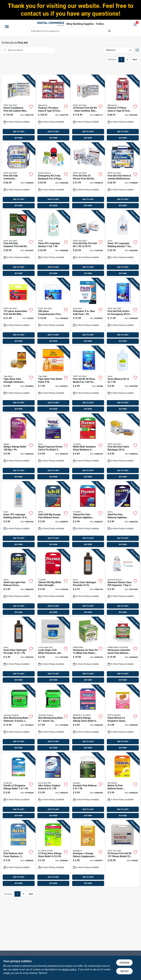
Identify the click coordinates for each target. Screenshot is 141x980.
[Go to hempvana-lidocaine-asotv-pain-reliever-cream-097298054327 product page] (123, 650)
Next (135, 59)
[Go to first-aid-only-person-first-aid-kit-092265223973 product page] (88, 176)
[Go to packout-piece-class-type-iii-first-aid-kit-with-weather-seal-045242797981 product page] (123, 108)
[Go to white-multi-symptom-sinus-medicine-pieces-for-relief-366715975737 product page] (88, 447)
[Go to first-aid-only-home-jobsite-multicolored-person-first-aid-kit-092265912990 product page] (123, 176)
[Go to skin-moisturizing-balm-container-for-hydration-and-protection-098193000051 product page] (53, 718)
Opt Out (124, 971)
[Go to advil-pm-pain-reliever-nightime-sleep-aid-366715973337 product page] (123, 515)
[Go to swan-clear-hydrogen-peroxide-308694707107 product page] (88, 583)
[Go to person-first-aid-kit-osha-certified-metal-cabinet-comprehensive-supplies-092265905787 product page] (88, 108)
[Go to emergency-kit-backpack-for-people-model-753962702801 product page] (53, 176)
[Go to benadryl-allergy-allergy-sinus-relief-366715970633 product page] (88, 718)
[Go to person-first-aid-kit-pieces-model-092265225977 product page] (123, 854)
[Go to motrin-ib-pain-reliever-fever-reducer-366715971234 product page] (123, 786)
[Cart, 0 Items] (135, 25)
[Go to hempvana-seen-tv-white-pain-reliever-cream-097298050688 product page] (88, 650)
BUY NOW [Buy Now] (19, 138)
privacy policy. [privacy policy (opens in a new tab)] (69, 969)
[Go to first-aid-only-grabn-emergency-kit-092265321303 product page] (123, 311)
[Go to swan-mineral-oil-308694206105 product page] (123, 379)
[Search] (110, 31)
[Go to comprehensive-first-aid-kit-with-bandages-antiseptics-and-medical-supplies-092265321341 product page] (53, 311)
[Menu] (7, 27)
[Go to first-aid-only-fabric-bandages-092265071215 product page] (123, 447)
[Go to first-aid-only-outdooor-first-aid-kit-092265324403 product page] (19, 244)
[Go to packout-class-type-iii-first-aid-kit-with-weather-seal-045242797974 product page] (53, 108)
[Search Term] (70, 31)
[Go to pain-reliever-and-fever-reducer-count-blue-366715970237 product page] (19, 854)
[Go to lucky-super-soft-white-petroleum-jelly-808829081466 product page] (53, 650)
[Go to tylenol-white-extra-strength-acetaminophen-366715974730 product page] (53, 583)
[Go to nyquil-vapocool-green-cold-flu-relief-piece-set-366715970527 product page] (53, 447)
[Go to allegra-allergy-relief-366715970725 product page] (19, 447)
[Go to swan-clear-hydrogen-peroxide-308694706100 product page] (19, 650)
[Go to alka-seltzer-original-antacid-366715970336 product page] (53, 786)
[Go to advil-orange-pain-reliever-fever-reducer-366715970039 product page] (53, 515)
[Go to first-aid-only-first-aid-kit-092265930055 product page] (88, 244)
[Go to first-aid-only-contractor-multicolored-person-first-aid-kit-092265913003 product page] (19, 176)
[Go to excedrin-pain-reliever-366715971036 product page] (88, 786)
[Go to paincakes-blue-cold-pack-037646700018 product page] (88, 311)
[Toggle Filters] (137, 50)
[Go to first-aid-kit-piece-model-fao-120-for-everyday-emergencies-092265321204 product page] (88, 379)
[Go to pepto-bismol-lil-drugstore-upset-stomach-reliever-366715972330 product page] (123, 718)
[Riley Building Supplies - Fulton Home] (51, 24)
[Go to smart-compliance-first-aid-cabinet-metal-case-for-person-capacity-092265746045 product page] (19, 108)
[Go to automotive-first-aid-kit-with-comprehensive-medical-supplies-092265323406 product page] (19, 311)
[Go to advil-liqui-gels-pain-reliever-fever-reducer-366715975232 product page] (19, 583)
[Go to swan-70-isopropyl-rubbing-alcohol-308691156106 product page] (19, 515)
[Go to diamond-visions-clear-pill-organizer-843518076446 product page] (123, 583)
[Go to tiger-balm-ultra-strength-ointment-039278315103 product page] (19, 379)
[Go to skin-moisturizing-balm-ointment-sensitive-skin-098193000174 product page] (19, 718)
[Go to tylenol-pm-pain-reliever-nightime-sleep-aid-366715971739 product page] (88, 515)
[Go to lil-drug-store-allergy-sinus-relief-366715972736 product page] (53, 854)
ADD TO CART (19, 132)
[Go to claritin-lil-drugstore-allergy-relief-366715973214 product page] (19, 786)
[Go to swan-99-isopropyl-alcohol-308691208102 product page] (53, 244)
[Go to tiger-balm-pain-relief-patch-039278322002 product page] (53, 379)
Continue (124, 963)
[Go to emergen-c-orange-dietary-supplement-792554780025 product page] (88, 854)
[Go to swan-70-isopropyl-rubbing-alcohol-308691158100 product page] (123, 244)
